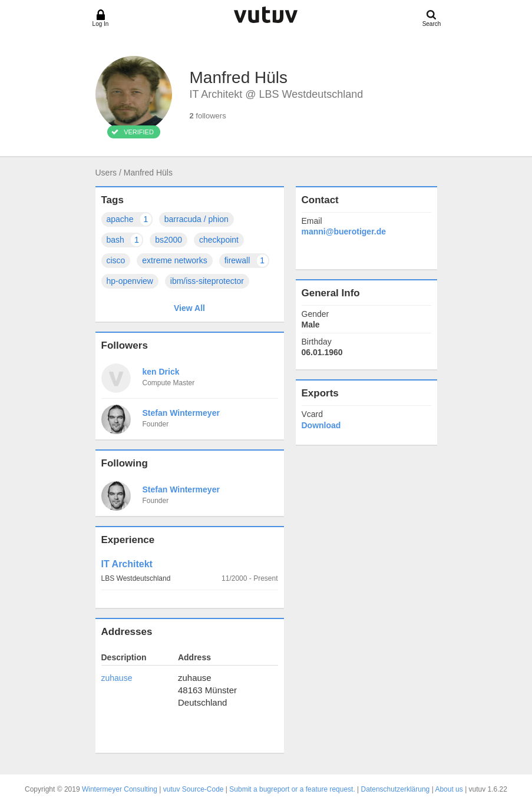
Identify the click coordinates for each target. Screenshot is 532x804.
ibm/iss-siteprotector (207, 281)
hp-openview (130, 281)
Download (321, 425)
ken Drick (161, 372)
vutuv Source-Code (194, 789)
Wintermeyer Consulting (120, 789)
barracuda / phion (196, 219)
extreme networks (174, 260)
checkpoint (219, 240)
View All (189, 308)
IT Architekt (127, 564)
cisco (116, 260)
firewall (247, 261)
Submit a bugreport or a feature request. (292, 789)
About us (449, 789)
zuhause (117, 678)
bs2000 (168, 240)
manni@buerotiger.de (344, 231)
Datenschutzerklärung (396, 789)
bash (125, 240)
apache (130, 219)
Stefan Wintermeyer (181, 413)
